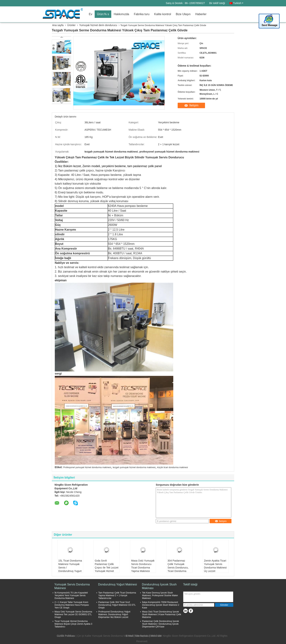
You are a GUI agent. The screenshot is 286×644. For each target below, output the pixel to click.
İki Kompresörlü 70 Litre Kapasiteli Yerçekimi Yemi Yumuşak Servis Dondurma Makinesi (71, 595)
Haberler (201, 14)
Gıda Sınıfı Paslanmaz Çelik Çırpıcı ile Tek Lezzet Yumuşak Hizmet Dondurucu (107, 568)
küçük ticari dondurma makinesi (173, 467)
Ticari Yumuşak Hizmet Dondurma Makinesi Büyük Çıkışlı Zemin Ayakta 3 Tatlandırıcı (73, 624)
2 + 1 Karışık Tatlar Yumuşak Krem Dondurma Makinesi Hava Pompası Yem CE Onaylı (72, 605)
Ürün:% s (103, 14)
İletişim (194, 105)
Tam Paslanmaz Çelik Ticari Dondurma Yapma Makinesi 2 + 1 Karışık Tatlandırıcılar (117, 595)
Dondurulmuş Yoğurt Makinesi (118, 584)
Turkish (238, 3)
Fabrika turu (142, 14)
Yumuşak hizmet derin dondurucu (98, 25)
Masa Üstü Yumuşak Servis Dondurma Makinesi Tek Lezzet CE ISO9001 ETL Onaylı (73, 614)
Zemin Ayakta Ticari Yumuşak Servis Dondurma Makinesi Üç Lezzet (215, 566)
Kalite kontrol (163, 14)
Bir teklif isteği (217, 3)
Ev (91, 14)
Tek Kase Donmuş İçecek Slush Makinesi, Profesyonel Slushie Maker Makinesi (160, 595)
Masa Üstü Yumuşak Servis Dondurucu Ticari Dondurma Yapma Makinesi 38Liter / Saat (143, 568)
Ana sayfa (58, 25)
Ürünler (71, 25)
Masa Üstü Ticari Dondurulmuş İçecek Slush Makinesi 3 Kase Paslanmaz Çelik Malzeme (162, 614)
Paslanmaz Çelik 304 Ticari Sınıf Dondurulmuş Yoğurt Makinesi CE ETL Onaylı (117, 605)
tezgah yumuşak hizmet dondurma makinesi (134, 467)
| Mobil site (155, 636)
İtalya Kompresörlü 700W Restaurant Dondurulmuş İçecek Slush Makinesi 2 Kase (161, 605)
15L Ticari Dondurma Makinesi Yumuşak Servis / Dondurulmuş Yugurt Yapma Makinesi (70, 568)
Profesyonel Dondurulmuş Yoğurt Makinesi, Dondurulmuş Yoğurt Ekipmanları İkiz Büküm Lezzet (114, 614)
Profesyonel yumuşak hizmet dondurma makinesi (87, 467)
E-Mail (130, 636)
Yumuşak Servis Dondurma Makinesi (72, 586)
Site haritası (142, 636)
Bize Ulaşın (183, 14)
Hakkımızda (121, 14)
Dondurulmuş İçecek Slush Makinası (159, 586)
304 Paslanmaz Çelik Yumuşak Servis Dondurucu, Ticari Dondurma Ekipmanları (178, 568)
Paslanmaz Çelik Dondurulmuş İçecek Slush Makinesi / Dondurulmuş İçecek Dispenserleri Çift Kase (161, 624)
